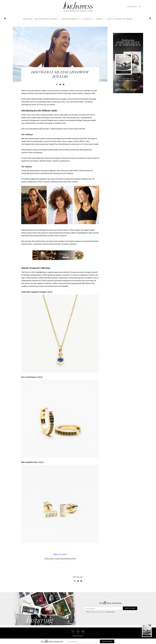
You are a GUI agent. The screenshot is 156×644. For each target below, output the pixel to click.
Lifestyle (87, 19)
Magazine (28, 19)
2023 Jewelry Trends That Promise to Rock (60, 558)
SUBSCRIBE (132, 7)
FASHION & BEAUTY (70, 19)
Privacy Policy (111, 612)
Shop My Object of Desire (120, 19)
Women (99, 19)
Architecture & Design (46, 19)
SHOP (50, 292)
